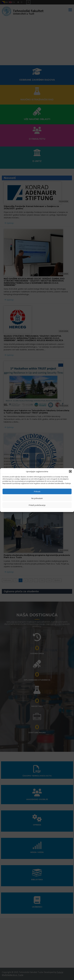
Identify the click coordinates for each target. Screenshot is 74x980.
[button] (70, 471)
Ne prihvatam (37, 498)
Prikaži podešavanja (37, 505)
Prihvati (37, 491)
